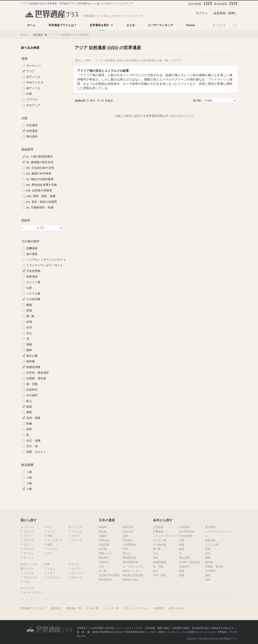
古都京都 (104, 545)
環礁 (29, 345)
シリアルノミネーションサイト (46, 260)
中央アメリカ (35, 83)
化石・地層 (33, 441)
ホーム (24, 35)
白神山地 (104, 540)
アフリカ (32, 100)
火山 (29, 333)
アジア (31, 71)
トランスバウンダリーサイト (45, 265)
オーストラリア (32, 593)
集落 (29, 407)
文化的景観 (33, 271)
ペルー (27, 582)
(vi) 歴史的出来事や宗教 (42, 185)
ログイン (202, 13)
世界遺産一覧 (40, 35)
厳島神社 (104, 558)
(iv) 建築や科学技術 (39, 174)
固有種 (31, 361)
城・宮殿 (32, 384)
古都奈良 (104, 562)
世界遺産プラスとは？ (33, 608)
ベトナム (52, 549)
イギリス (28, 549)
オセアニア (33, 105)
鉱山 (29, 401)
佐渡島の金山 (130, 580)
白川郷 (103, 549)
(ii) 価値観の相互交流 (40, 162)
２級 (29, 478)
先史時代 (32, 390)
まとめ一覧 (92, 608)
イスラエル (54, 577)
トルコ (51, 569)
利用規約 (159, 608)
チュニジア (78, 573)
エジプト (76, 569)
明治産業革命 (130, 562)
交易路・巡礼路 (36, 378)
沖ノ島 (103, 571)
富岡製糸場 (129, 558)
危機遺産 (32, 248)
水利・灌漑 (33, 418)
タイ (50, 553)
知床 (125, 536)
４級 (29, 489)
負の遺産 (32, 254)
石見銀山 (128, 540)
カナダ (75, 536)
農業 (29, 412)
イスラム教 (33, 294)
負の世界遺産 (187, 532)
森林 (29, 350)
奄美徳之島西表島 (133, 575)
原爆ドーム (105, 553)
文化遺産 (32, 125)
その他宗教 (33, 299)
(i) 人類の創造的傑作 (40, 157)
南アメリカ (33, 88)
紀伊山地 (128, 532)
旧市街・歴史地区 (38, 373)
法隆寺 (103, 536)
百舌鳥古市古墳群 (109, 575)
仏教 (29, 288)
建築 (29, 305)
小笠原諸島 (129, 545)
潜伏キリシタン (132, 571)
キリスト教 (33, 282)
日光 (101, 567)
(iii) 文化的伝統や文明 (40, 168)
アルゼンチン (31, 577)
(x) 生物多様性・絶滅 (40, 207)
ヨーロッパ (33, 66)
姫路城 (103, 527)
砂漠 (29, 322)
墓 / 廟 (30, 316)
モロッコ (76, 577)
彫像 (29, 424)
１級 (29, 472)
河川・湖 (32, 446)
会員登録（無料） (226, 13)
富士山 (127, 553)
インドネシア (55, 540)
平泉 (125, 549)
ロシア (27, 545)
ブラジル (28, 573)
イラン (51, 573)
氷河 (29, 328)
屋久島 (103, 532)
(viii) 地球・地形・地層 (41, 196)
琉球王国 (128, 527)
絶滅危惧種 (33, 367)
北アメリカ (33, 77)
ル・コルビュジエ (133, 567)
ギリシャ (28, 558)
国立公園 (32, 356)
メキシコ (76, 540)
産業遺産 (32, 277)
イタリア (28, 532)
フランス (28, 540)
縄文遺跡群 (105, 580)
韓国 (50, 545)
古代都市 (32, 395)
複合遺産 (32, 137)
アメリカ (76, 532)
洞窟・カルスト (36, 452)
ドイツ (27, 536)
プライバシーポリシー (136, 608)
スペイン (28, 553)
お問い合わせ (176, 608)
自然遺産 (32, 131)
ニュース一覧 (111, 608)
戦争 (29, 429)
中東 (29, 94)
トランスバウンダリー (166, 536)
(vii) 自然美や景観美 (39, 191)
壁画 (29, 311)
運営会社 (56, 608)
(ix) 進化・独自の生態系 (42, 202)
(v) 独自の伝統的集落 (40, 179)
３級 (29, 483)
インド (51, 532)
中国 (50, 536)
